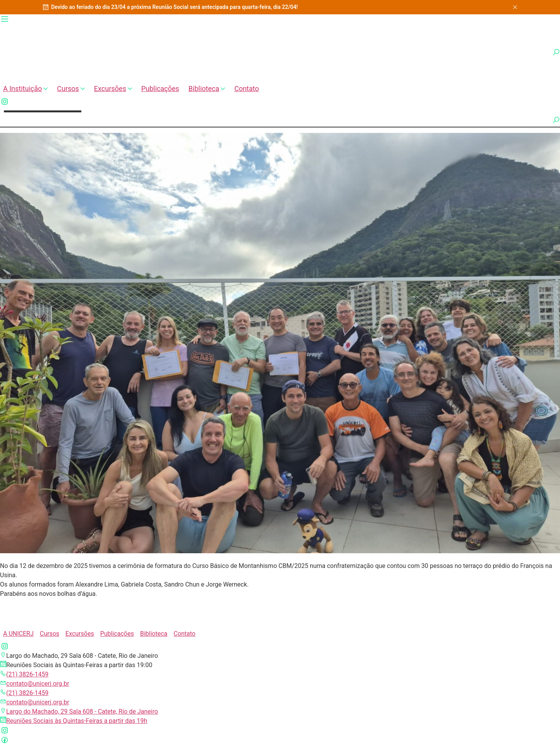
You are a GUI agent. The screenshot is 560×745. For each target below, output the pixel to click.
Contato (247, 89)
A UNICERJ (18, 634)
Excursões (113, 89)
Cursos (71, 89)
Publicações (160, 89)
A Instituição (25, 89)
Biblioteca (207, 89)
